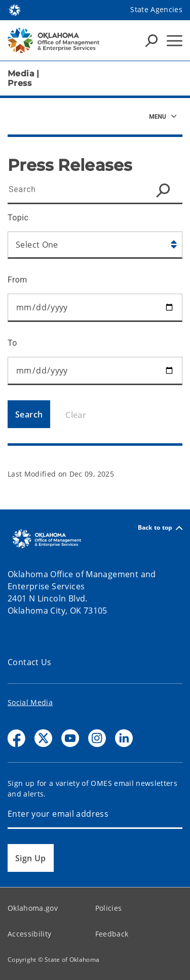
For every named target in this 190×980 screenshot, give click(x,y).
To (12, 343)
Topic (18, 218)
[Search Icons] (151, 40)
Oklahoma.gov (33, 908)
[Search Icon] (165, 190)
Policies (109, 908)
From (17, 280)
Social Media (30, 702)
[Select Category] (95, 245)
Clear (76, 415)
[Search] (29, 414)
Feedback (112, 934)
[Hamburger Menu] (175, 41)
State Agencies (156, 9)
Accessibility (29, 934)
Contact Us (30, 662)
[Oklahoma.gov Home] (15, 9)
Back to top (160, 528)
